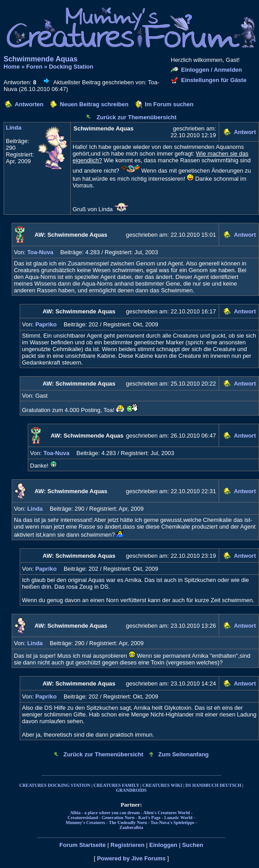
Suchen (192, 845)
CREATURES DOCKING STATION (55, 785)
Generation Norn (118, 818)
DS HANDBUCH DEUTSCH (213, 785)
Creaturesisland (83, 818)
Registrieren (128, 845)
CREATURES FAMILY (117, 785)
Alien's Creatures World (167, 813)
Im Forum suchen (169, 104)
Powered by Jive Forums (131, 858)
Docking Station (71, 67)
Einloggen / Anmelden (212, 70)
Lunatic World (179, 818)
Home (12, 67)
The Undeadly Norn (128, 822)
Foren (35, 67)
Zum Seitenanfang (183, 754)
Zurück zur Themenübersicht (136, 117)
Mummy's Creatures (85, 822)
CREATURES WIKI (162, 785)
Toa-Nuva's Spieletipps (173, 822)
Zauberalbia (132, 827)
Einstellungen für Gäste (214, 80)
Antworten (29, 104)
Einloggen (163, 845)
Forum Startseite (83, 845)
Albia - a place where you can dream (105, 813)
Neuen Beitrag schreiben (94, 104)
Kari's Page (149, 818)
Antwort (245, 132)
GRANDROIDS (131, 790)
